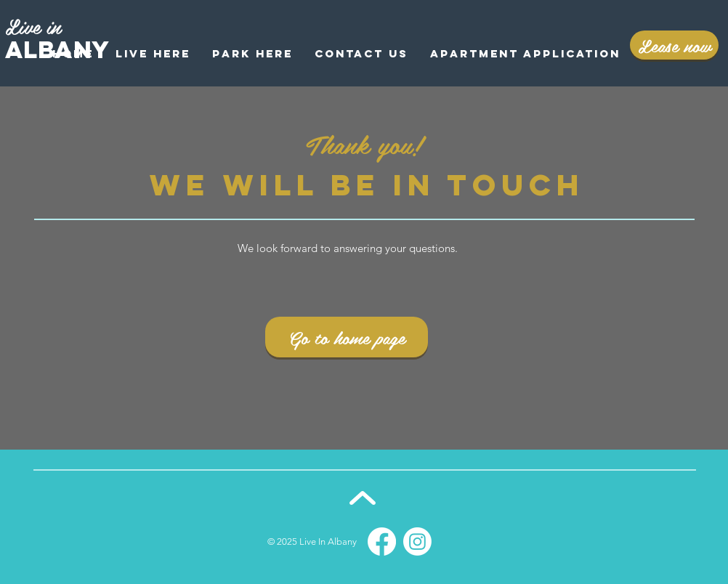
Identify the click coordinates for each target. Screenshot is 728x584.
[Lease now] (674, 45)
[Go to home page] (347, 337)
